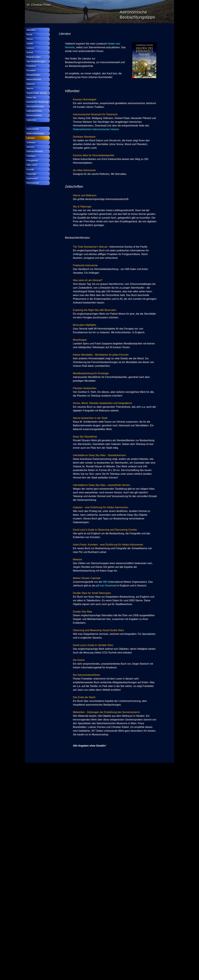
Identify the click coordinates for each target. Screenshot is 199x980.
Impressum (32, 178)
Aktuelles (31, 30)
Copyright (31, 174)
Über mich (32, 165)
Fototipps (31, 156)
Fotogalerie (32, 160)
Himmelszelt (33, 183)
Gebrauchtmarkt (35, 151)
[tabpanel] (82, 34)
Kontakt (30, 169)
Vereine (30, 147)
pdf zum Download (106, 586)
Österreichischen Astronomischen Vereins (96, 129)
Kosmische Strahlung (37, 102)
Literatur (31, 138)
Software (31, 142)
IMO (106, 582)
